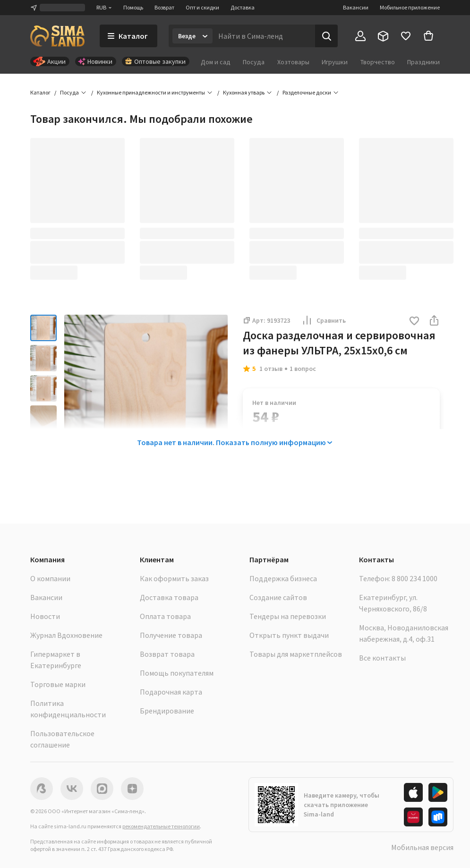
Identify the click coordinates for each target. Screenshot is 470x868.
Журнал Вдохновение (66, 635)
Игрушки (335, 62)
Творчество (378, 62)
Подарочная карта (171, 692)
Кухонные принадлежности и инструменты (151, 92)
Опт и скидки (202, 7)
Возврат (164, 7)
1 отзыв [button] (271, 369)
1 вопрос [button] (303, 369)
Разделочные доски (307, 92)
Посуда (254, 62)
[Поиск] (326, 36)
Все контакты (382, 658)
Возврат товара (167, 654)
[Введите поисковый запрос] (264, 36)
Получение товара (171, 635)
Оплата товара (165, 616)
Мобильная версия (422, 847)
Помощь (133, 7)
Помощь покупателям (177, 673)
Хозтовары (293, 62)
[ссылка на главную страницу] (57, 36)
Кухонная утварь (244, 92)
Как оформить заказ (174, 578)
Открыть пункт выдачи (289, 635)
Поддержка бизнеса (283, 578)
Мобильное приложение (410, 7)
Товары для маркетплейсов (296, 654)
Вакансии (356, 7)
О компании (50, 578)
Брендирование (167, 711)
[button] (414, 322)
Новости (45, 616)
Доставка (243, 7)
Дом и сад (216, 62)
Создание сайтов (278, 597)
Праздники (423, 62)
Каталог (40, 92)
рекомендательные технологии (161, 826)
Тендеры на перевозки (288, 616)
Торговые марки (58, 684)
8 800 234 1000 (414, 578)
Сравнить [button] (324, 320)
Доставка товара (169, 597)
